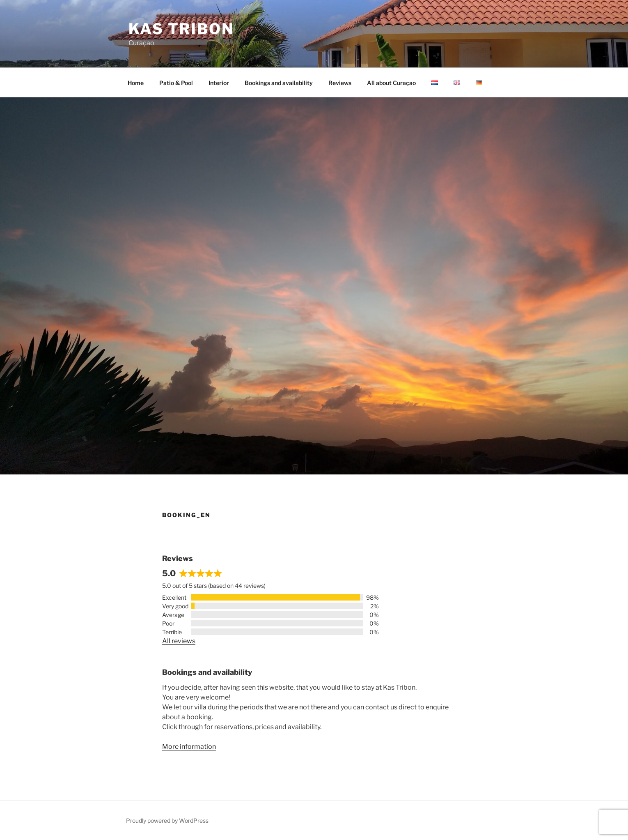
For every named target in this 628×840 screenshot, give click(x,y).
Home (136, 83)
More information (189, 747)
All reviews (179, 641)
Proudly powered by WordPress (167, 820)
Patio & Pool (176, 83)
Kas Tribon (181, 29)
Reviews (340, 83)
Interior (219, 83)
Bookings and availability (279, 83)
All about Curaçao (391, 83)
